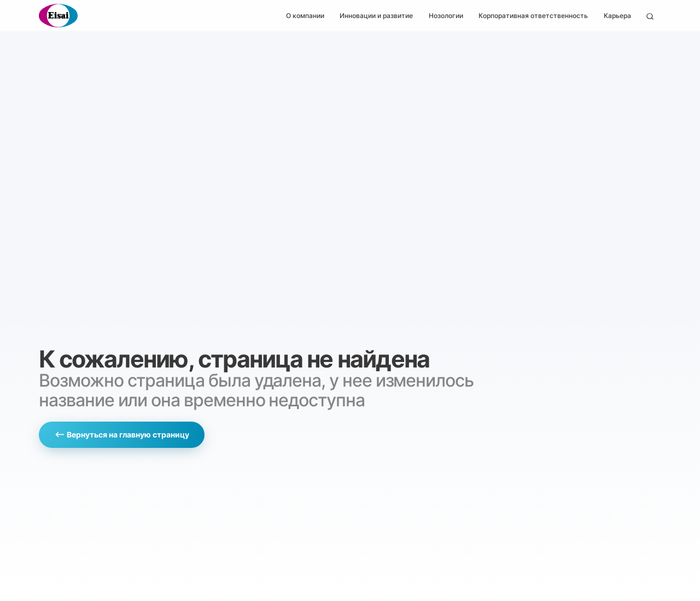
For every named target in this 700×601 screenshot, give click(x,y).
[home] (58, 16)
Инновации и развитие (376, 16)
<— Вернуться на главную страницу (122, 434)
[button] (305, 15)
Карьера (617, 16)
